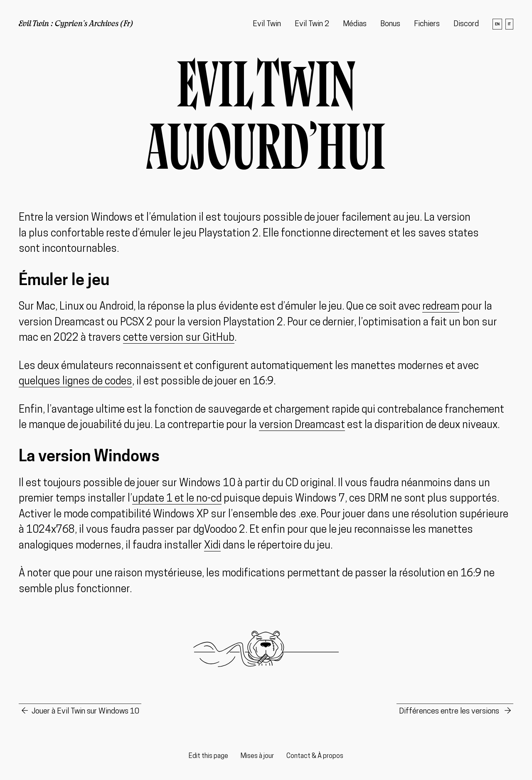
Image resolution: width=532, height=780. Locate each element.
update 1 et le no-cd (177, 499)
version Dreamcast (302, 425)
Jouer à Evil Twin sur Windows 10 (85, 712)
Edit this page (208, 756)
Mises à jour (257, 756)
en (497, 24)
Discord (466, 24)
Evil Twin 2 (312, 24)
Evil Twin (267, 24)
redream (441, 307)
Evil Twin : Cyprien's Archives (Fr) (76, 24)
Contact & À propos (315, 756)
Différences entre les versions (450, 712)
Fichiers (427, 24)
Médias (355, 24)
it (509, 24)
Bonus (390, 24)
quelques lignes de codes (75, 382)
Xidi (212, 546)
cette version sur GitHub (179, 338)
